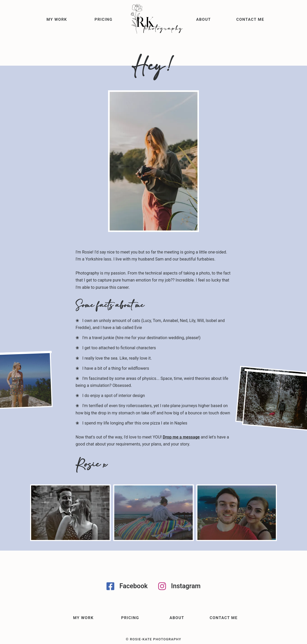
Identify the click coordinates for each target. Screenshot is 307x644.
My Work (57, 19)
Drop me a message (181, 437)
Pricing (104, 19)
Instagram (179, 586)
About (203, 19)
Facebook (127, 586)
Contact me (250, 19)
